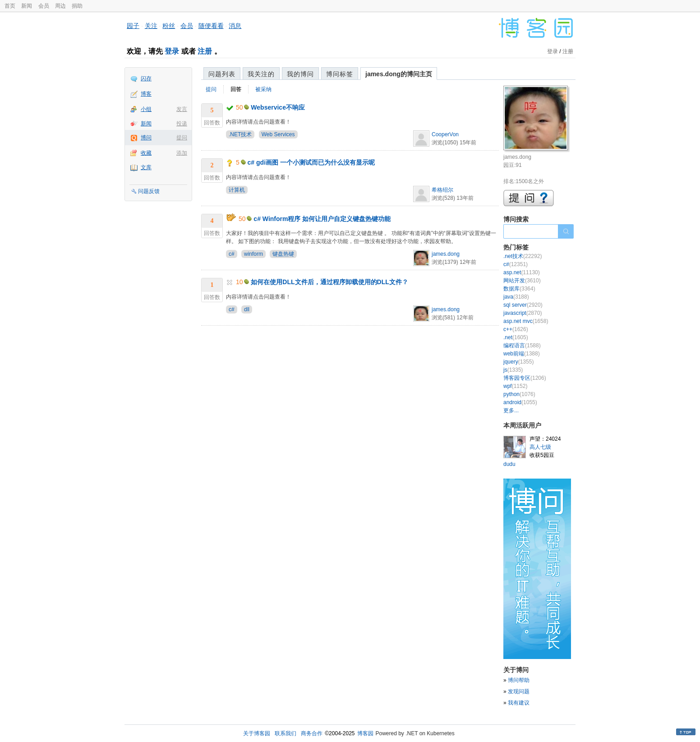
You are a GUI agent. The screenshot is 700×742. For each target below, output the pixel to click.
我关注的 (261, 74)
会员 (44, 6)
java (516, 297)
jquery (518, 362)
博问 (146, 138)
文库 (146, 167)
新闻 (27, 6)
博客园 (365, 733)
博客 (146, 94)
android (520, 402)
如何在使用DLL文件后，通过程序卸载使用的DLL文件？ (329, 282)
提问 (182, 138)
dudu (509, 464)
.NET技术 (240, 134)
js (513, 370)
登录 (172, 51)
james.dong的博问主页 (399, 74)
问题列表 (222, 74)
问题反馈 (149, 191)
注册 (205, 51)
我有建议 (519, 703)
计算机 (237, 190)
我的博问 (300, 74)
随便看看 (211, 26)
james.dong (446, 254)
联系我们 (286, 733)
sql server (523, 305)
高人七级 (540, 447)
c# (232, 254)
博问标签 (340, 74)
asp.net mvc (526, 321)
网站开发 (522, 281)
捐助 (77, 6)
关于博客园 (257, 733)
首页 (10, 6)
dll (247, 309)
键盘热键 (283, 254)
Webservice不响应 (278, 107)
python (519, 394)
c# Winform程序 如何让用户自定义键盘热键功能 (322, 219)
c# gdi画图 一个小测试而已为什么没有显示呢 (311, 162)
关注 (151, 26)
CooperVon (445, 134)
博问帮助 (519, 680)
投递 (182, 124)
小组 (146, 109)
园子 (133, 26)
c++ (516, 329)
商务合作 (312, 733)
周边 (60, 6)
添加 (182, 153)
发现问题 (519, 691)
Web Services (278, 134)
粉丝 (169, 26)
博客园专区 (525, 378)
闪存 (146, 78)
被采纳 (263, 89)
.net (516, 337)
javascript (523, 313)
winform (253, 254)
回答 (236, 89)
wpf (515, 386)
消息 (235, 26)
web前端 (522, 354)
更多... (511, 410)
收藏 (146, 153)
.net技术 (523, 256)
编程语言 (522, 346)
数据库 (519, 289)
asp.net (522, 272)
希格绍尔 (442, 190)
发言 (182, 109)
